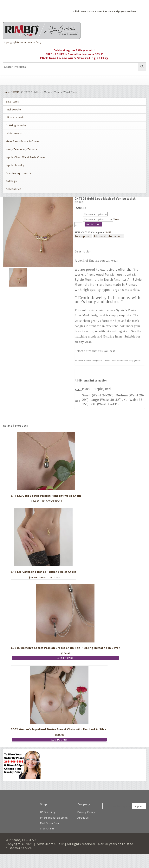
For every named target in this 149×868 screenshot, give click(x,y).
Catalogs (11, 181)
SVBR (16, 92)
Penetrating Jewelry (19, 173)
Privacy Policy (86, 812)
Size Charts (47, 828)
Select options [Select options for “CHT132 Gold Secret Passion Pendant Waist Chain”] (52, 501)
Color (79, 215)
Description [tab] (82, 236)
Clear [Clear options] (116, 219)
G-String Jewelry (16, 125)
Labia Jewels (14, 133)
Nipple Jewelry (15, 165)
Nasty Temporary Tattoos (21, 149)
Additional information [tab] (107, 236)
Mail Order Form (50, 823)
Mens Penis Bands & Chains (23, 141)
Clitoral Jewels (15, 117)
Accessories (14, 189)
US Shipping (48, 812)
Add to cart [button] (65, 658)
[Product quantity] (78, 225)
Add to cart (93, 224)
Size (78, 220)
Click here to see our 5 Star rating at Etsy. (74, 58)
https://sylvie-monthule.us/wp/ (22, 42)
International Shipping (54, 818)
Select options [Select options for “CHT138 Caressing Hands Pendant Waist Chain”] (49, 577)
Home (6, 92)
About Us (83, 818)
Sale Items (12, 102)
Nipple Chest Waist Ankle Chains (26, 157)
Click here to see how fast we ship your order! (105, 11)
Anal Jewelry (14, 109)
